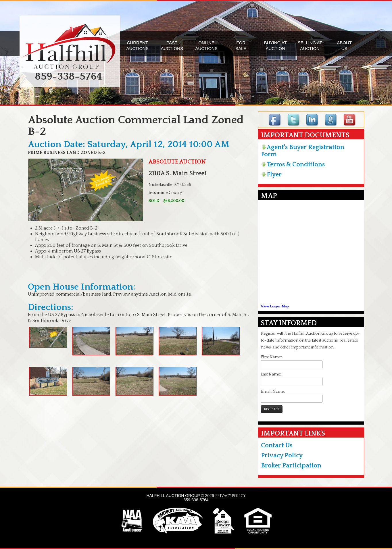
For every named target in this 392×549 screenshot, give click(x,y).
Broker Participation (291, 466)
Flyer (271, 175)
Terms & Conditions (293, 164)
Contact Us (277, 445)
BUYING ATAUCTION (275, 46)
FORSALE (241, 46)
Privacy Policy (282, 455)
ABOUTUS (344, 46)
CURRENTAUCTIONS (137, 46)
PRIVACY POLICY (230, 496)
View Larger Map (275, 306)
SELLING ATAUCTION (310, 46)
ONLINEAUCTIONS (206, 46)
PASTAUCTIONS (172, 46)
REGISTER (272, 409)
